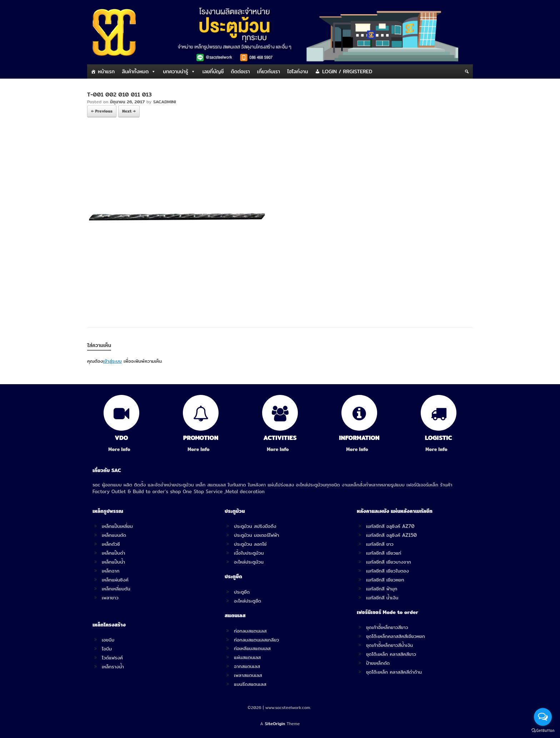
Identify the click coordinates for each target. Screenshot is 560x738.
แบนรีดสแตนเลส (250, 684)
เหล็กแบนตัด (114, 535)
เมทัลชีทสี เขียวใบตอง (387, 571)
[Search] (467, 71)
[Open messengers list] (543, 717)
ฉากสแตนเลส (247, 666)
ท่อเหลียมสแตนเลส (252, 648)
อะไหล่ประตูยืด (247, 601)
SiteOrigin (275, 724)
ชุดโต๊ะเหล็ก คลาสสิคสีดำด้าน (394, 672)
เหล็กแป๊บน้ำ (113, 562)
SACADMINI (165, 102)
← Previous (102, 111)
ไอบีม (107, 649)
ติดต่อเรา (241, 71)
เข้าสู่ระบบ (112, 361)
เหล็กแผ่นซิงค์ (115, 580)
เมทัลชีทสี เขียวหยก (385, 580)
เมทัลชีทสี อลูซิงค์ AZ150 (391, 535)
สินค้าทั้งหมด (135, 71)
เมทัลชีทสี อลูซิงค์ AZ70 (390, 526)
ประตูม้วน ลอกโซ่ (250, 544)
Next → (129, 111)
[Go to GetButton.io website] (543, 731)
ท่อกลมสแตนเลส (250, 631)
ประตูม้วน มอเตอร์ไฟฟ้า (256, 535)
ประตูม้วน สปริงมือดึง (255, 526)
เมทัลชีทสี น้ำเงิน (382, 598)
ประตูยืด (242, 592)
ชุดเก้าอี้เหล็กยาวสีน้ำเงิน (389, 645)
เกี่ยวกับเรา (269, 71)
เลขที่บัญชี (213, 71)
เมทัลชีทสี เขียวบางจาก (389, 562)
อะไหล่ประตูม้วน (249, 562)
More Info (121, 449)
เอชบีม (108, 640)
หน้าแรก (106, 71)
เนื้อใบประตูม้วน (249, 553)
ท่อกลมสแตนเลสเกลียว (256, 640)
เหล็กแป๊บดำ (114, 553)
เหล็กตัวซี (111, 544)
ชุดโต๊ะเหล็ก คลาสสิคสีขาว (391, 654)
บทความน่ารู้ (175, 71)
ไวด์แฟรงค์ (112, 658)
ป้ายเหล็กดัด (378, 663)
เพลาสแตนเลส (248, 675)
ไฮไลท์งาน (297, 71)
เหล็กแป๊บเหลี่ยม (117, 526)
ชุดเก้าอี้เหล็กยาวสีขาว (387, 627)
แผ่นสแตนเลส (247, 657)
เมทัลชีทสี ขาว (380, 544)
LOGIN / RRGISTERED (347, 71)
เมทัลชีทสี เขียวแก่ (384, 553)
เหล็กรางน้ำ (113, 667)
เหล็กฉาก (111, 571)
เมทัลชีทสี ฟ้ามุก (382, 589)
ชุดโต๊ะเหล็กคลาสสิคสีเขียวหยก (396, 636)
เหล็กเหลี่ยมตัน (116, 589)
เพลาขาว (110, 598)
